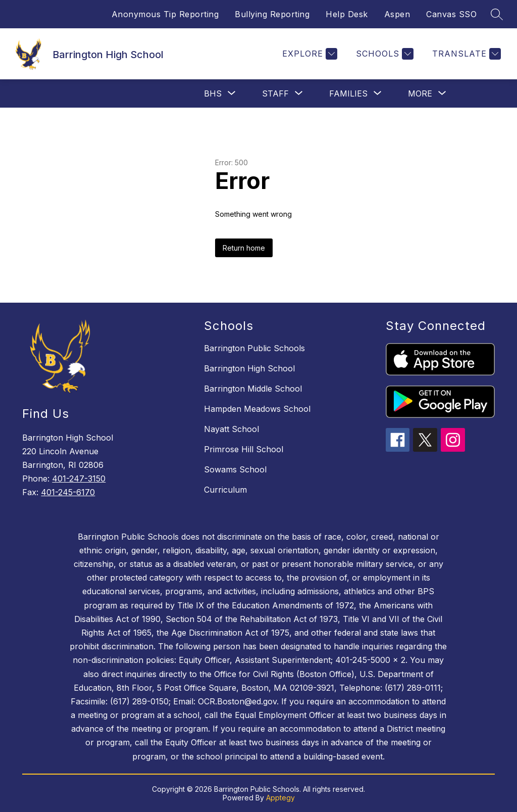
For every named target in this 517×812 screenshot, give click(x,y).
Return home (244, 248)
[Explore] (308, 54)
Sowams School (235, 469)
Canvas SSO (451, 14)
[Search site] (497, 14)
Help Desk (347, 14)
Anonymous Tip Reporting (165, 14)
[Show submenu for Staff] (275, 93)
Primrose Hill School (244, 449)
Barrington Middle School (253, 389)
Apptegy (280, 798)
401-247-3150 (79, 479)
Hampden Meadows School (257, 409)
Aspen (397, 14)
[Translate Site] (465, 54)
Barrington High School (249, 368)
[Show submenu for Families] (348, 93)
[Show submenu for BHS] (213, 93)
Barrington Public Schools (254, 348)
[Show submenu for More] (420, 93)
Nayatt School (231, 429)
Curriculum (225, 490)
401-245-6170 (68, 492)
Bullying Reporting (272, 14)
